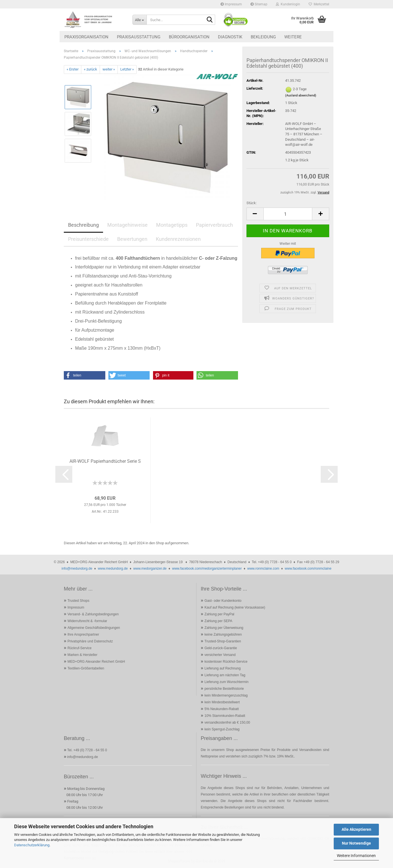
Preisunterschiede (88, 239)
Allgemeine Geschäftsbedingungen (94, 628)
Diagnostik (230, 37)
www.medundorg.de (113, 569)
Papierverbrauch (214, 225)
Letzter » (127, 69)
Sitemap (259, 4)
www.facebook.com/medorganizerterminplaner (207, 569)
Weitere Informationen (356, 856)
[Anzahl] (288, 214)
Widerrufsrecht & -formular (87, 621)
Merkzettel (319, 4)
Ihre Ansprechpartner (83, 635)
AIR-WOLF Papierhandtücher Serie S (105, 461)
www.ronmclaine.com (263, 569)
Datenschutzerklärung (32, 845)
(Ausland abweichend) (301, 95)
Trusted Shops (78, 601)
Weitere (293, 37)
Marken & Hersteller (82, 655)
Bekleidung (263, 37)
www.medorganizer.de (150, 569)
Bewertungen (132, 239)
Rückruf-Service (79, 648)
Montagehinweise (127, 225)
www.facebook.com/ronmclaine (308, 569)
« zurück (90, 69)
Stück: (252, 203)
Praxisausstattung (139, 37)
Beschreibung (83, 225)
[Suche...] (139, 20)
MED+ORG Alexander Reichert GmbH (96, 662)
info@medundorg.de (77, 569)
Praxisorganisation (86, 37)
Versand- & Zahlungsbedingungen (93, 614)
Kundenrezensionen (178, 239)
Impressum (231, 4)
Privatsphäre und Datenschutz (90, 641)
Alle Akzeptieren (356, 829)
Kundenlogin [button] (288, 4)
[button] (255, 214)
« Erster (73, 69)
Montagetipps (172, 225)
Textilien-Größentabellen (86, 668)
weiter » (109, 69)
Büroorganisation (189, 37)
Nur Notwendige (356, 843)
